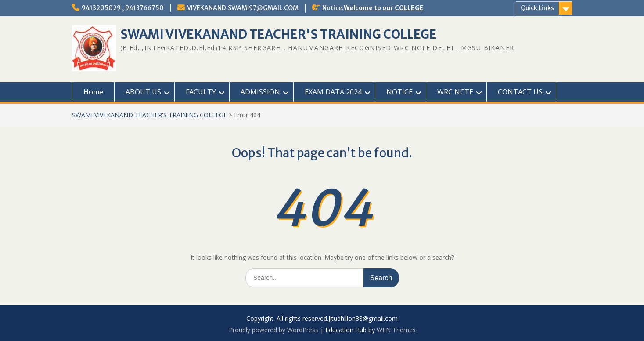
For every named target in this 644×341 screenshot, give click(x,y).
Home (93, 92)
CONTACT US (520, 92)
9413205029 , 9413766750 (123, 8)
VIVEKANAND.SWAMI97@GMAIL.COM (243, 8)
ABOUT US (143, 92)
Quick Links (537, 8)
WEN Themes (396, 330)
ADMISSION (260, 92)
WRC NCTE (455, 92)
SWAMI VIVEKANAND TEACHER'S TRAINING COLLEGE (279, 34)
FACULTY (201, 92)
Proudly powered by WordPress (273, 330)
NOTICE (399, 92)
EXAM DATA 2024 (333, 92)
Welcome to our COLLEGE (384, 8)
